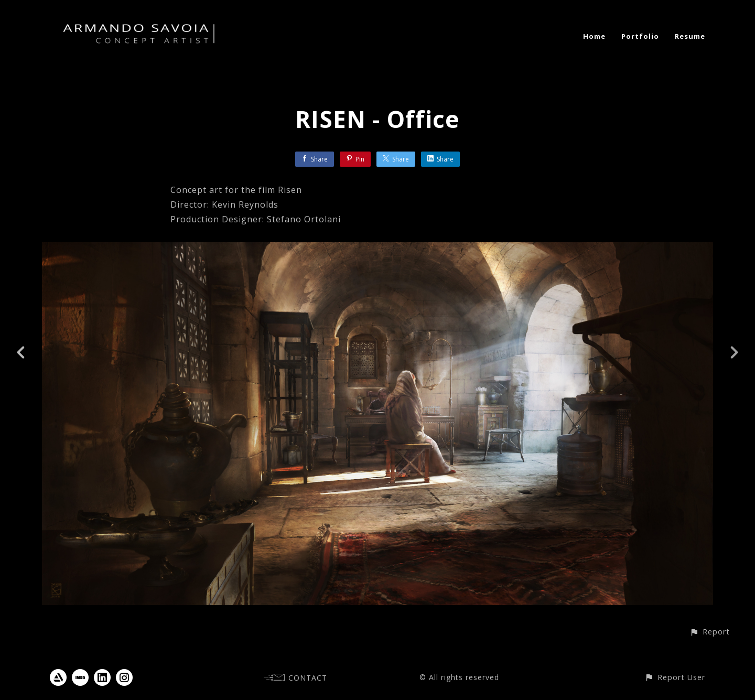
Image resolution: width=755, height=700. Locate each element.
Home (594, 36)
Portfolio (640, 36)
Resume (690, 36)
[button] (710, 632)
